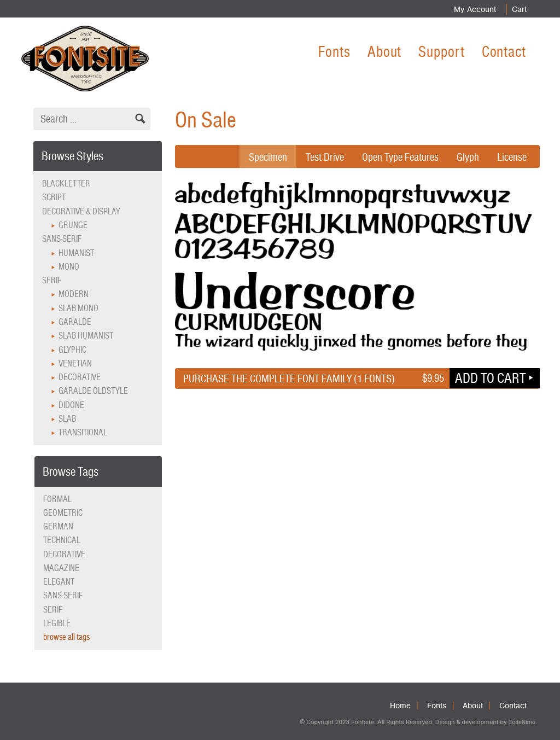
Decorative (80, 377)
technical (62, 540)
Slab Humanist (86, 336)
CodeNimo (521, 722)
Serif (52, 280)
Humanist (76, 253)
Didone (71, 405)
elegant (59, 582)
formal (57, 499)
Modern (74, 294)
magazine (61, 568)
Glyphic (72, 350)
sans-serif (63, 595)
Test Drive (325, 157)
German (58, 526)
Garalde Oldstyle (93, 391)
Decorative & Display (81, 211)
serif (53, 610)
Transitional (83, 432)
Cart (519, 9)
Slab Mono (78, 308)
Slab (67, 419)
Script (54, 197)
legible (57, 623)
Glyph (468, 157)
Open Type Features (400, 157)
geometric (63, 513)
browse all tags (66, 637)
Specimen (268, 157)
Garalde (75, 322)
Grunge (73, 225)
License (512, 157)
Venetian (75, 363)
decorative (64, 554)
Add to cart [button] (490, 378)
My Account (473, 9)
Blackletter (66, 183)
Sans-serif (62, 239)
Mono (69, 267)
